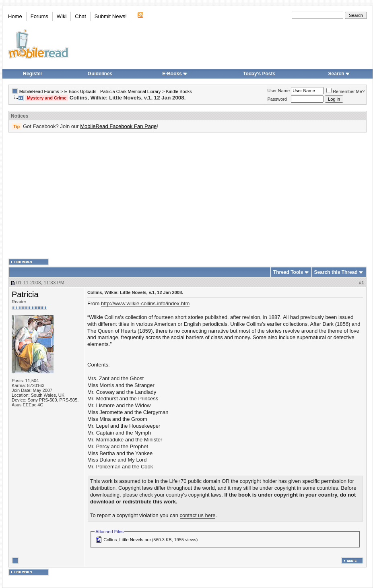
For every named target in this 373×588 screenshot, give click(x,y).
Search (339, 74)
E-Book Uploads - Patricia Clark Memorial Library (113, 91)
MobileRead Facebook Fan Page (118, 126)
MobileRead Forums (39, 91)
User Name (279, 91)
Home (15, 16)
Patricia (25, 294)
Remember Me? (345, 91)
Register (33, 74)
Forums (39, 16)
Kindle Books (179, 91)
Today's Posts (259, 74)
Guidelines (100, 74)
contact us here (198, 515)
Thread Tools (288, 272)
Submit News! (111, 16)
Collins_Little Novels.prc (127, 540)
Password (277, 99)
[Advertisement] (175, 196)
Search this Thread (336, 272)
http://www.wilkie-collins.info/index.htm (145, 303)
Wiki (62, 16)
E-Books (175, 74)
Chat (80, 16)
